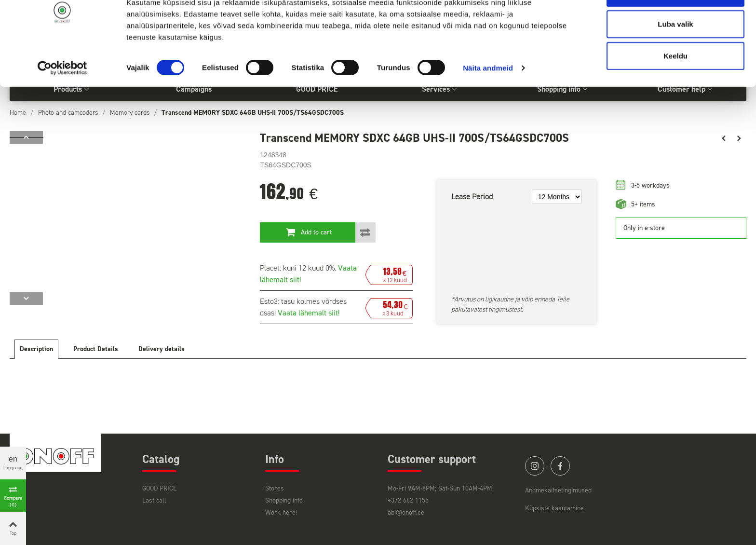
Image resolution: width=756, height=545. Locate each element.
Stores (275, 488)
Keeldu (675, 89)
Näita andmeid (488, 101)
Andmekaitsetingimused (558, 490)
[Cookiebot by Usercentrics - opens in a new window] (62, 101)
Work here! (281, 512)
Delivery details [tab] (162, 349)
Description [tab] (36, 349)
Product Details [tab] (96, 349)
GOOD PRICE (160, 488)
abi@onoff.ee (406, 512)
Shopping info (284, 500)
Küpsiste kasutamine (554, 508)
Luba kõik (675, 25)
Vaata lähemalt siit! (309, 313)
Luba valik (675, 57)
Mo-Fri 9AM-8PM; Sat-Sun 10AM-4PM (440, 488)
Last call (154, 500)
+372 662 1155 (408, 500)
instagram (535, 466)
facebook (560, 466)
